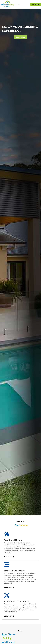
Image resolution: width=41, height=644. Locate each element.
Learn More (8, 557)
